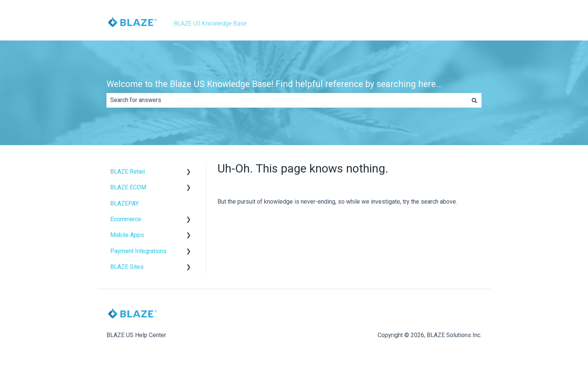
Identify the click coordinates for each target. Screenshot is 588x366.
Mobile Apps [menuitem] (127, 235)
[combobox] (287, 100)
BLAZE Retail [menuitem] (127, 172)
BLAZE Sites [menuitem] (127, 267)
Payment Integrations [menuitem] (138, 251)
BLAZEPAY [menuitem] (124, 203)
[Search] (474, 100)
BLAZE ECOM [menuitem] (128, 187)
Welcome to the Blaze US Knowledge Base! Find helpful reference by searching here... (274, 84)
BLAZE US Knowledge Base (210, 23)
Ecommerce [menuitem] (126, 219)
